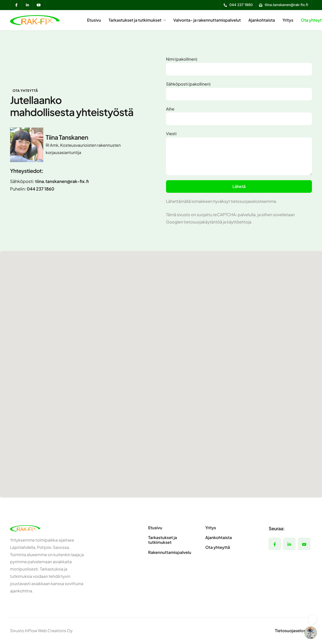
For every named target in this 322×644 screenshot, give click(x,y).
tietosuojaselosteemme (253, 201)
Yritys (288, 20)
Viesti (239, 153)
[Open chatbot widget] (311, 633)
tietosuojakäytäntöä (203, 222)
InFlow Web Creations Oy (49, 631)
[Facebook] (275, 544)
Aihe (239, 116)
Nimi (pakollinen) (239, 66)
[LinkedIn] (289, 544)
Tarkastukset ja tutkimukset (137, 20)
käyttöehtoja (239, 222)
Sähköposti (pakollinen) (239, 91)
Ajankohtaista (262, 20)
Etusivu (94, 20)
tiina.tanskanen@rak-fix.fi (62, 181)
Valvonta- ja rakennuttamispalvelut (207, 20)
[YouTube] (304, 544)
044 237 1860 (41, 189)
